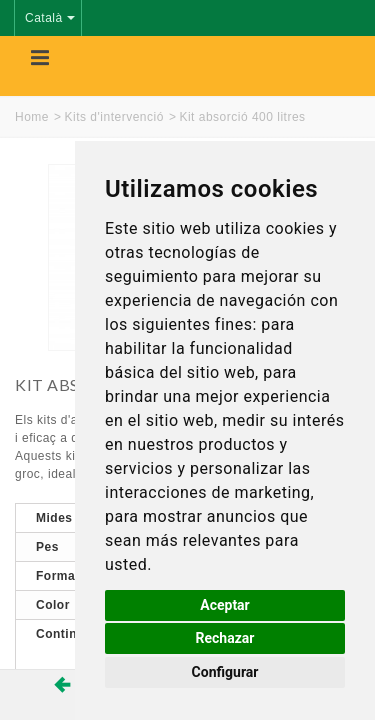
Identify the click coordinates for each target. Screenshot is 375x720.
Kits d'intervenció (114, 117)
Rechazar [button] (225, 638)
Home (32, 117)
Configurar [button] (225, 672)
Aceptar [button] (225, 605)
